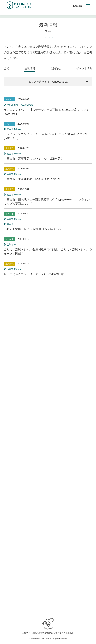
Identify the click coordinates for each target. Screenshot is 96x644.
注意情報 (30, 68)
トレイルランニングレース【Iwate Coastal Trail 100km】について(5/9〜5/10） (46, 136)
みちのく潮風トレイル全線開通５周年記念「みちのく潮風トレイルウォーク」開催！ (48, 251)
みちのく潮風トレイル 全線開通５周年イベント (34, 229)
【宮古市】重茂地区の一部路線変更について (32, 179)
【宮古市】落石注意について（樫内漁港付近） (34, 158)
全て (6, 68)
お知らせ (56, 68)
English (77, 6)
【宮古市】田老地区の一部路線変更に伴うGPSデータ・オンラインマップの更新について (47, 201)
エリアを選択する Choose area (48, 82)
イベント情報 (84, 68)
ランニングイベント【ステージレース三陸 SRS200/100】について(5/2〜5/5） (46, 112)
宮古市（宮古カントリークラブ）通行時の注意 (34, 274)
